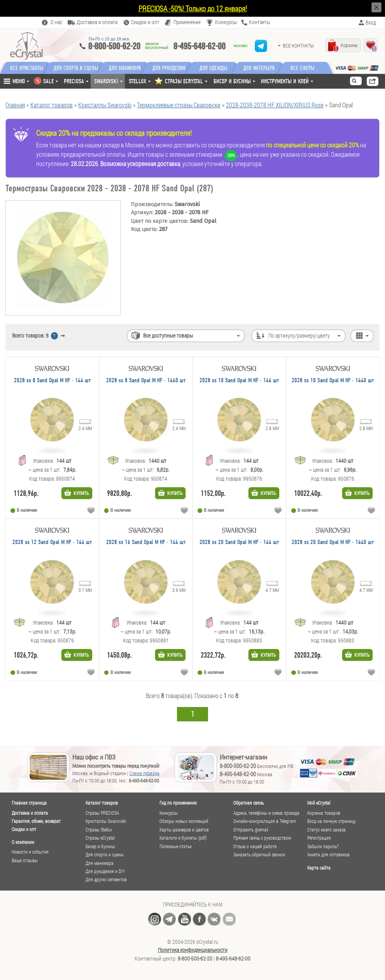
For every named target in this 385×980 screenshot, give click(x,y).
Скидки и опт (24, 829)
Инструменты (285, 81)
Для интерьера (266, 68)
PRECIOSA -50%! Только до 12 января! (193, 8)
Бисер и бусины (232, 81)
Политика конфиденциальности (193, 950)
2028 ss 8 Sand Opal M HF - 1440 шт (146, 381)
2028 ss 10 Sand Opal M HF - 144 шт (239, 381)
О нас (56, 23)
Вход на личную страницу (332, 821)
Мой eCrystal (319, 803)
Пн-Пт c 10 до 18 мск (109, 39)
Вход (371, 23)
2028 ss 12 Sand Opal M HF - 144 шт (52, 542)
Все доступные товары (168, 335)
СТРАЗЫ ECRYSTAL (184, 81)
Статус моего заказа (326, 830)
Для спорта (77, 68)
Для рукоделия (174, 68)
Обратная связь (248, 803)
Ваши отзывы (25, 860)
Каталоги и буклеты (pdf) (183, 838)
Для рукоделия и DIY (105, 871)
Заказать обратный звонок (259, 855)
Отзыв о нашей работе (255, 846)
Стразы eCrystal (100, 838)
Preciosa (74, 81)
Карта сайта (319, 868)
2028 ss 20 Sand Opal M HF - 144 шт (239, 542)
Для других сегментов (106, 879)
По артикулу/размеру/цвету (299, 335)
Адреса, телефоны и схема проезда (266, 813)
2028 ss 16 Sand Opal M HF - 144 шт (146, 542)
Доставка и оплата (30, 813)
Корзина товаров (324, 813)
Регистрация (319, 838)
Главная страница (29, 803)
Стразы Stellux (99, 830)
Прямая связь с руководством (262, 838)
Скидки (145, 23)
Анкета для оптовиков (328, 855)
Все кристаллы (27, 68)
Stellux (137, 81)
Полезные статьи (176, 846)
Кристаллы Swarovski (106, 821)
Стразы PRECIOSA (102, 813)
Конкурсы (226, 23)
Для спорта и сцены (105, 855)
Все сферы (309, 68)
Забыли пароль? (323, 846)
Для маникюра (128, 68)
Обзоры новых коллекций (184, 821)
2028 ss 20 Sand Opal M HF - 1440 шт (333, 542)
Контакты (260, 23)
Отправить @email (251, 830)
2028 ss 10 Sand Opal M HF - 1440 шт (333, 381)
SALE (48, 81)
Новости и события (30, 852)
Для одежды (220, 68)
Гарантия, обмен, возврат (36, 821)
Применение (187, 23)
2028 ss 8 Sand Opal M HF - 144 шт (52, 381)
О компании (23, 842)
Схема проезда (144, 773)
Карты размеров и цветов (184, 830)
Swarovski (106, 81)
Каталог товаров (102, 803)
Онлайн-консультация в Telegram (265, 821)
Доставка (97, 23)
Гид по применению (178, 803)
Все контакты (298, 45)
